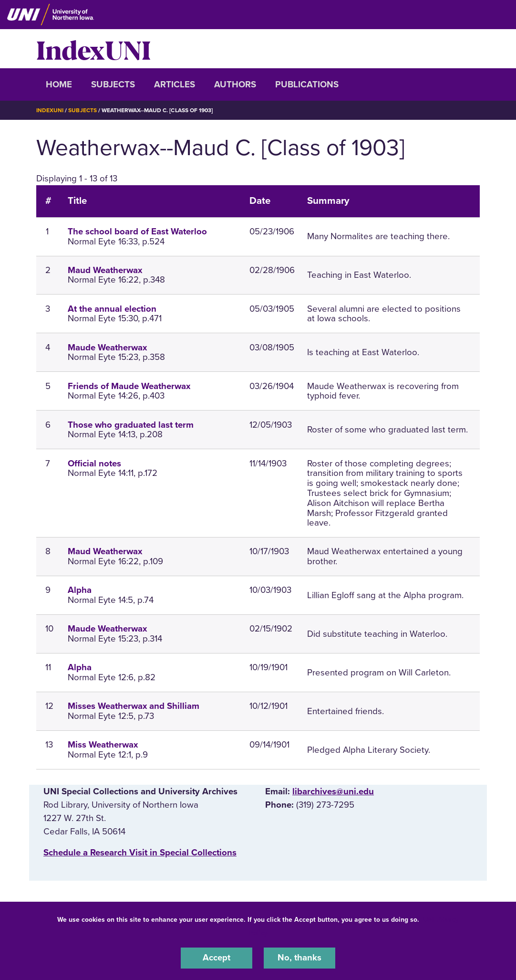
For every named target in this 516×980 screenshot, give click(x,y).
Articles (175, 84)
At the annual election (112, 308)
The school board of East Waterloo (137, 231)
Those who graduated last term (131, 424)
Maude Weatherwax (107, 347)
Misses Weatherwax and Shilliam (134, 706)
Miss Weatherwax (103, 744)
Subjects (113, 84)
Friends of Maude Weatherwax (129, 386)
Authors (235, 84)
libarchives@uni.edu (333, 791)
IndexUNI (93, 49)
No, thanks (299, 958)
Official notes (94, 463)
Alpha (80, 590)
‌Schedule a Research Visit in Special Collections (140, 853)
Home (59, 84)
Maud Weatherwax (105, 270)
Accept (217, 958)
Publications (307, 84)
